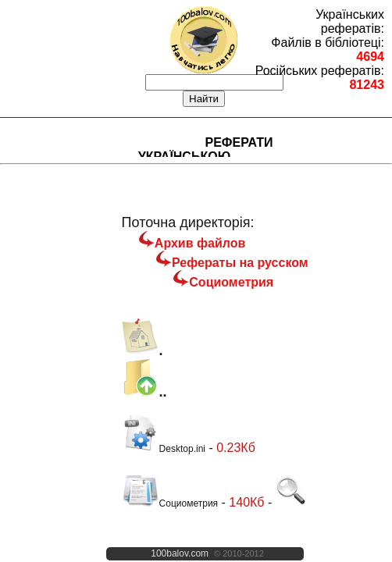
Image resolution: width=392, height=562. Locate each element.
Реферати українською (206, 149)
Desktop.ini (164, 449)
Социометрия (231, 282)
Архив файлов (200, 243)
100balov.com (180, 553)
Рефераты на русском (240, 263)
